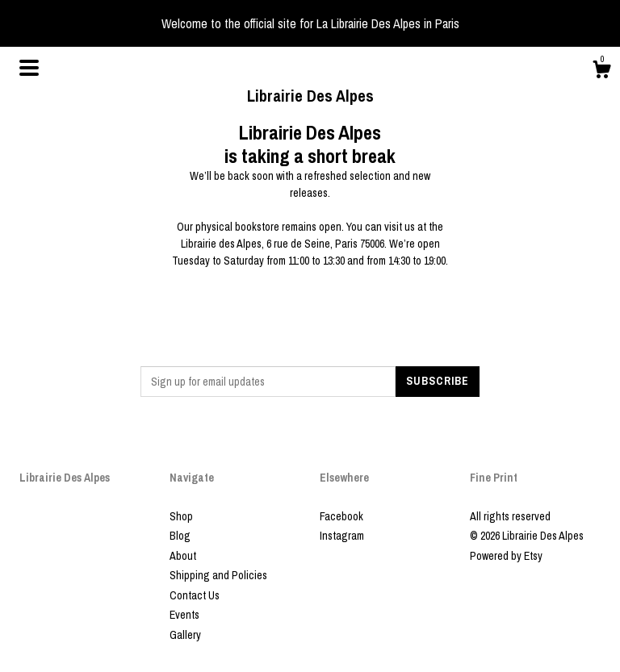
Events (184, 615)
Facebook (341, 516)
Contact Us (195, 595)
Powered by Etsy (506, 556)
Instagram (342, 536)
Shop (181, 516)
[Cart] (601, 72)
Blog (180, 536)
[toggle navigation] (29, 68)
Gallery (185, 635)
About (183, 556)
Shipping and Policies (218, 575)
